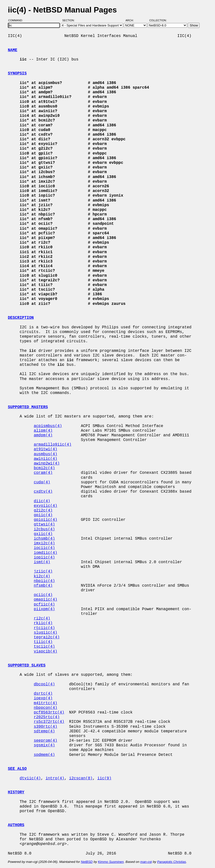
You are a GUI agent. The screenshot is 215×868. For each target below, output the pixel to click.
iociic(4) (44, 548)
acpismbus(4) (48, 426)
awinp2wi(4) (47, 464)
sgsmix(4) (44, 745)
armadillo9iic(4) (53, 445)
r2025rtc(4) (47, 717)
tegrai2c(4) (47, 637)
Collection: (158, 20)
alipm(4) (43, 431)
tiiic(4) (43, 642)
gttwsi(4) (44, 524)
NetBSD (87, 862)
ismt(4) (42, 562)
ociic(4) (43, 595)
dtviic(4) (30, 778)
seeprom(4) (46, 741)
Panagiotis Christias (172, 862)
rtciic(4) (44, 628)
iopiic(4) (44, 558)
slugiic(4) (46, 633)
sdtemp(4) (44, 731)
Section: (70, 20)
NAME (13, 50)
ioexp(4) (43, 698)
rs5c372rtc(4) (49, 722)
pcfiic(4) (44, 605)
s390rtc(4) (46, 727)
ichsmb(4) (44, 539)
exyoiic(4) (46, 506)
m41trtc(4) (46, 703)
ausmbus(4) (46, 454)
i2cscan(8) (81, 778)
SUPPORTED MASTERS (28, 407)
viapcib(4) (46, 652)
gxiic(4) (43, 534)
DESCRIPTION (21, 318)
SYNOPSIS (17, 73)
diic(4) (42, 501)
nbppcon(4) (46, 708)
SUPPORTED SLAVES (27, 666)
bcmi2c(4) (44, 468)
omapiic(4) (46, 600)
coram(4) (43, 473)
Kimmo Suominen (111, 862)
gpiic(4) (43, 515)
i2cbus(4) (44, 529)
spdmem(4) (44, 755)
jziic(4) (43, 571)
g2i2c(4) (43, 511)
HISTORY (16, 792)
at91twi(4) (46, 449)
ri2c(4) (42, 618)
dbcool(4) (44, 684)
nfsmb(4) (43, 586)
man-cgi (146, 862)
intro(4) (55, 778)
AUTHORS (16, 825)
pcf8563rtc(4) (49, 713)
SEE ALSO (17, 769)
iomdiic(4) (46, 553)
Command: (17, 20)
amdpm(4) (43, 435)
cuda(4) (42, 482)
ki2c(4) (42, 576)
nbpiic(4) (44, 581)
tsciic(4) (44, 647)
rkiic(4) (43, 623)
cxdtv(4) (43, 492)
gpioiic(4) (46, 520)
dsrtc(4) (43, 694)
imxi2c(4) (44, 543)
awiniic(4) (46, 459)
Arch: (132, 20)
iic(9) (104, 778)
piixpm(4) (44, 609)
